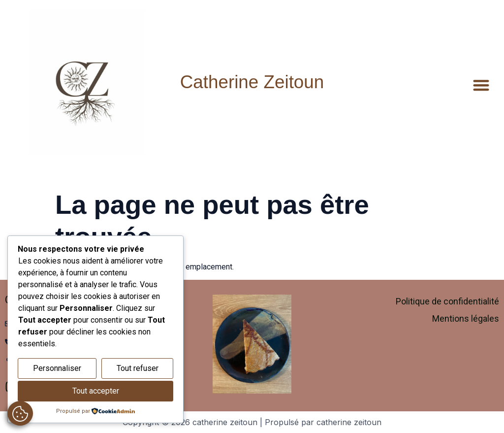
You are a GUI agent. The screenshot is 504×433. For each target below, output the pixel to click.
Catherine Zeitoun (252, 82)
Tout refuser (138, 368)
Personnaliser (57, 368)
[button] (482, 85)
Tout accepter (96, 391)
